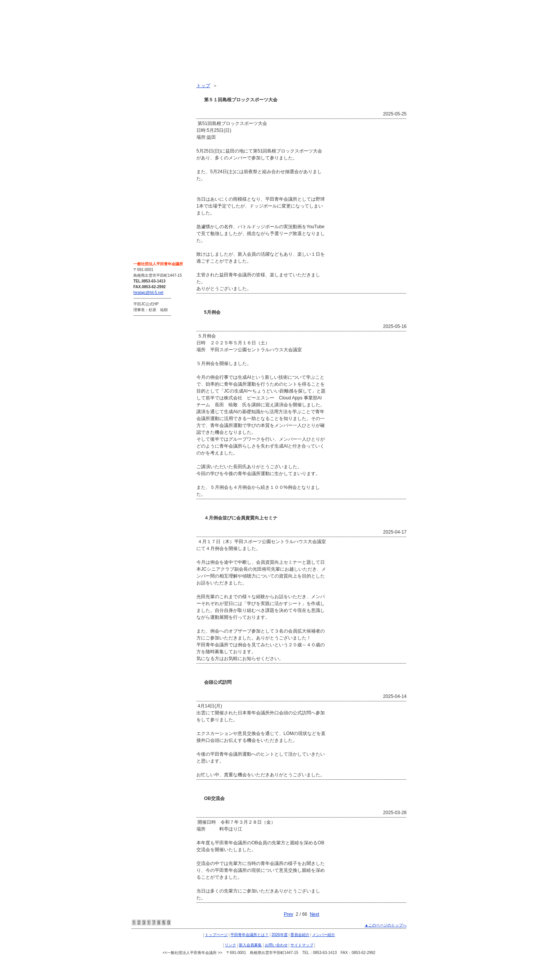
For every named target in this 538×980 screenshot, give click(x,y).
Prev (289, 914)
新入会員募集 (150, 164)
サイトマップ (150, 191)
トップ (203, 86)
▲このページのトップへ (386, 925)
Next (315, 914)
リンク (143, 150)
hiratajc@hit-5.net (148, 293)
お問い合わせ (150, 177)
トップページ (150, 81)
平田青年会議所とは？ (159, 95)
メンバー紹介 (150, 136)
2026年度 (146, 109)
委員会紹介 (147, 122)
